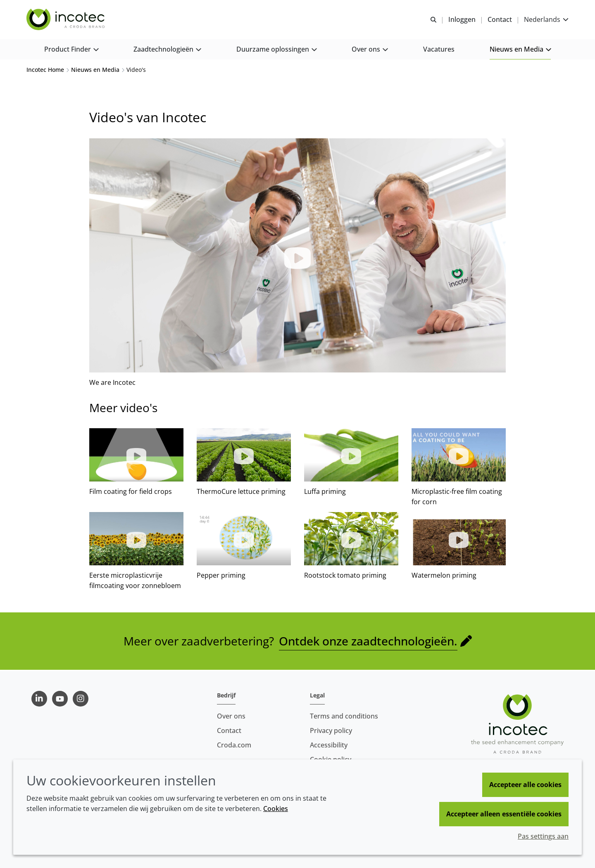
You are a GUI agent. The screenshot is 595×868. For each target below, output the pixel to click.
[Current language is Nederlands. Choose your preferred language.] (546, 20)
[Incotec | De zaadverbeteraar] (67, 20)
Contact (229, 730)
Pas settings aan (543, 836)
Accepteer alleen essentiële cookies (504, 814)
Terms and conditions (344, 716)
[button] (71, 50)
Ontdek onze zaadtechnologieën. (368, 642)
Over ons (231, 716)
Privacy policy (331, 730)
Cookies (276, 809)
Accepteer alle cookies (525, 785)
